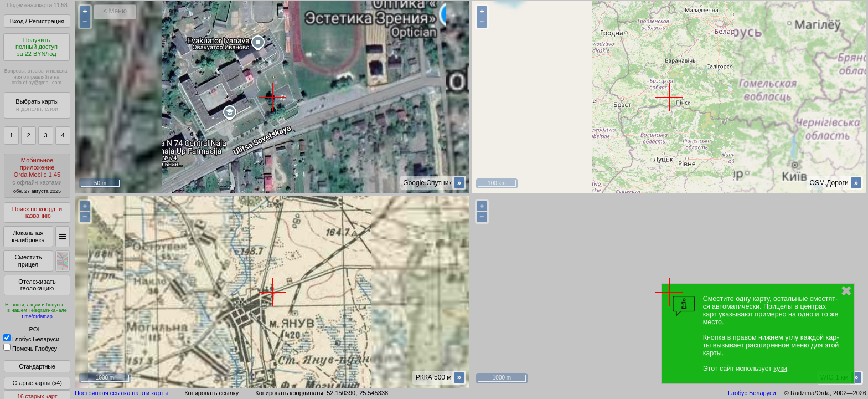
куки (780, 369)
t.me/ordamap (37, 316)
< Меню (115, 11)
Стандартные (37, 366)
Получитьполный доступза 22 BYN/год (37, 47)
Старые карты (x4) (37, 383)
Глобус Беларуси (31, 339)
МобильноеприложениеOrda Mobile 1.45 (37, 175)
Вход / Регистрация (37, 21)
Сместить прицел (28, 261)
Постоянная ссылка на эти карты (121, 393)
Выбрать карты (37, 105)
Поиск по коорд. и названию (37, 213)
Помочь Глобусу (30, 349)
